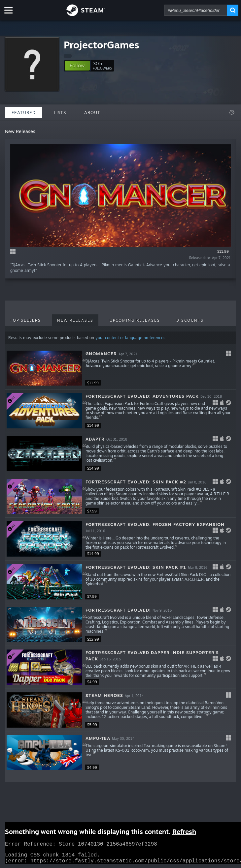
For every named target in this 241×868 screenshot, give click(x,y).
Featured (24, 112)
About (92, 112)
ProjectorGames (102, 45)
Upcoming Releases (135, 320)
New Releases (75, 320)
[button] (77, 66)
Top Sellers (25, 320)
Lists (60, 112)
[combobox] (196, 10)
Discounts (190, 320)
